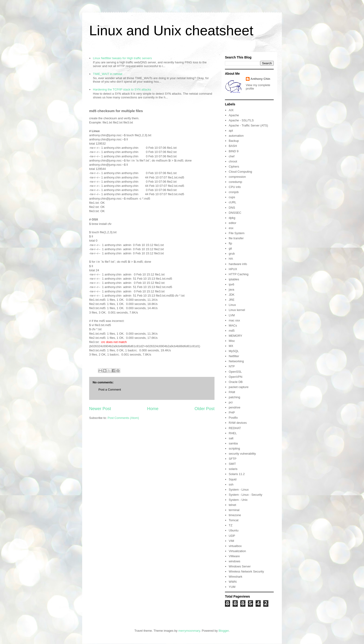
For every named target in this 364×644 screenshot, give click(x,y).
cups (232, 197)
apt (231, 131)
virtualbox (235, 546)
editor (232, 223)
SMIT (232, 464)
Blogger (224, 631)
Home (153, 409)
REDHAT (235, 428)
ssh (231, 484)
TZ (231, 525)
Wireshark (236, 577)
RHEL (233, 433)
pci (231, 402)
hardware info (238, 264)
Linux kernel (237, 310)
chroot (233, 161)
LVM (232, 315)
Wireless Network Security (246, 571)
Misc (232, 341)
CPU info (235, 187)
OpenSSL (235, 372)
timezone (235, 515)
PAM (232, 392)
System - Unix (238, 500)
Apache (234, 115)
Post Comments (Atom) (123, 418)
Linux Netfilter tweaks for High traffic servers (122, 58)
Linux (232, 305)
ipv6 (231, 284)
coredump (235, 182)
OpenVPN (236, 377)
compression (237, 177)
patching (234, 397)
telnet (232, 505)
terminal (234, 510)
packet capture (239, 387)
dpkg (232, 218)
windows (234, 561)
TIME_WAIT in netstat (107, 74)
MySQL (234, 351)
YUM (232, 587)
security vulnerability (242, 454)
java (231, 290)
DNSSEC (235, 213)
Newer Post (100, 409)
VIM (231, 541)
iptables (234, 279)
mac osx (234, 320)
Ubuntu (234, 530)
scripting (234, 448)
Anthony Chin (260, 79)
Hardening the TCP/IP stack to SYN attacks (122, 89)
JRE (232, 300)
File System (237, 233)
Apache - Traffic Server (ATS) (248, 125)
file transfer (236, 238)
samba (233, 443)
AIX (231, 110)
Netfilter (234, 356)
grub (232, 254)
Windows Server (240, 566)
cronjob (234, 192)
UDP (232, 536)
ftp (230, 243)
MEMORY (235, 336)
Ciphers (234, 167)
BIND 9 (234, 151)
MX (231, 346)
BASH (233, 146)
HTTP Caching (239, 274)
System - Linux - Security (245, 495)
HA (231, 259)
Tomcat (234, 520)
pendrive (234, 407)
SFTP (232, 459)
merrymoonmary (189, 631)
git (230, 248)
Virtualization (237, 551)
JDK (232, 295)
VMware (234, 556)
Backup (234, 141)
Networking (236, 361)
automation (236, 136)
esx (231, 228)
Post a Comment (110, 390)
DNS (232, 208)
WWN (233, 582)
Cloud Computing (240, 172)
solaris (233, 469)
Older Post (205, 409)
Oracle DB (236, 382)
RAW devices (238, 423)
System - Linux (239, 490)
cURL (232, 202)
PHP (232, 413)
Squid (232, 479)
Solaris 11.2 (237, 474)
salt (231, 438)
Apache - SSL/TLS (241, 120)
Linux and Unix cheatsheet (171, 31)
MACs (233, 325)
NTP (232, 366)
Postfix (233, 418)
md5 (232, 331)
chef (232, 156)
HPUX (233, 269)
